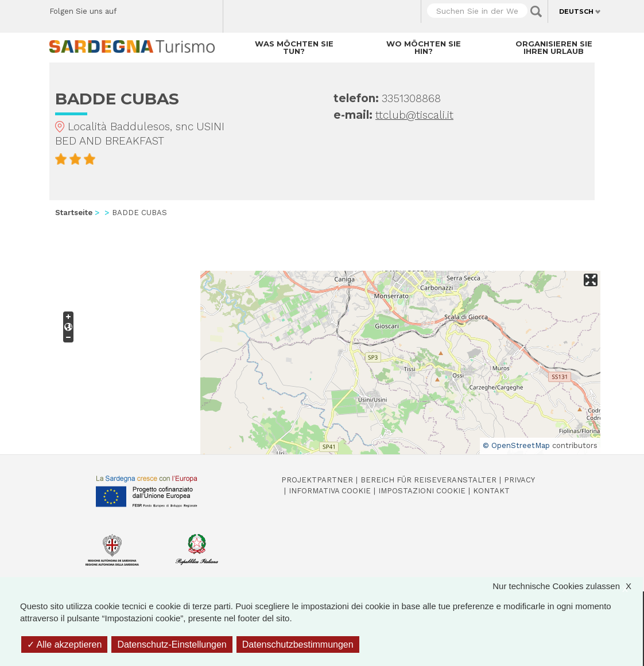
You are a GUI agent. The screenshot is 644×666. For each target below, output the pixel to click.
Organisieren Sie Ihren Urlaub (554, 47)
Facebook (132, 9)
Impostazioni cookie (422, 491)
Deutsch (576, 11)
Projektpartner (317, 480)
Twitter (152, 9)
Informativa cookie (330, 491)
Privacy (519, 480)
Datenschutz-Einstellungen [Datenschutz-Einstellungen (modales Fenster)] (172, 644)
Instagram (172, 9)
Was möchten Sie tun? (294, 47)
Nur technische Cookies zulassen (568, 586)
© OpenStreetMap (516, 445)
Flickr (192, 9)
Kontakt (491, 491)
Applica (536, 11)
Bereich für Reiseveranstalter (428, 480)
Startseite (74, 213)
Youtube (132, 23)
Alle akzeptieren (64, 644)
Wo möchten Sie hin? (424, 47)
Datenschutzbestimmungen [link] (298, 644)
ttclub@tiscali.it (414, 115)
